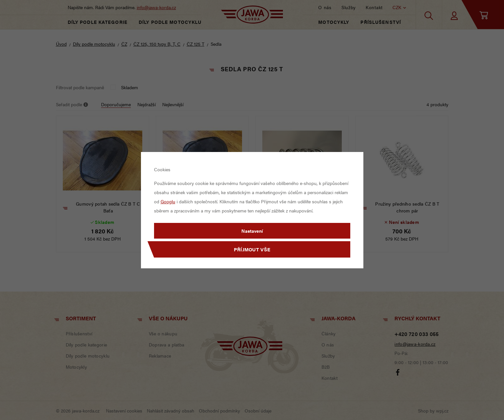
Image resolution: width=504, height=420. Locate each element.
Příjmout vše (252, 249)
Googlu (168, 201)
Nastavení (252, 231)
